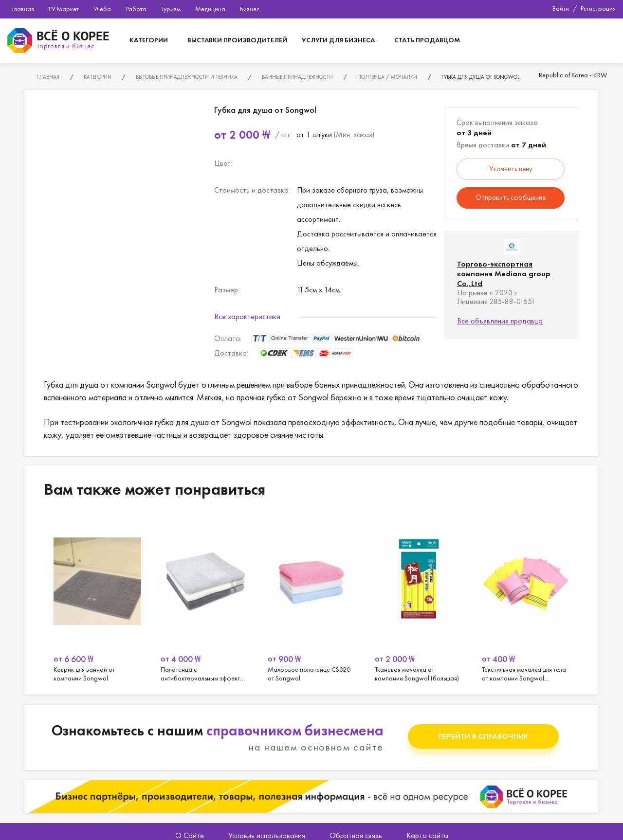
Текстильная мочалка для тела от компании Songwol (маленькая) (526, 598)
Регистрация (598, 8)
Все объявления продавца (500, 321)
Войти (561, 8)
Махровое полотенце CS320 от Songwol (311, 598)
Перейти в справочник (483, 736)
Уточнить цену (511, 169)
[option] (97, 598)
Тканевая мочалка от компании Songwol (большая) (419, 598)
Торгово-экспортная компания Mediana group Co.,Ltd (504, 274)
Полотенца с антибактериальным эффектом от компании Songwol (204, 598)
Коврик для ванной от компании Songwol (97, 598)
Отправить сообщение (511, 197)
